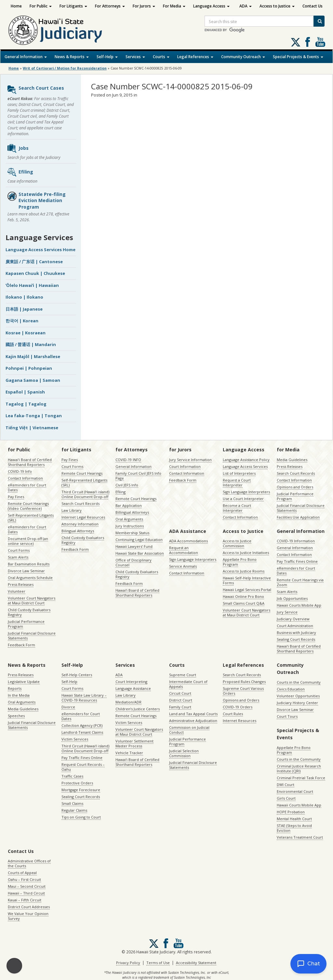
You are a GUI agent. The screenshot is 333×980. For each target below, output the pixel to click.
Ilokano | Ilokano (24, 297)
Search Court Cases (35, 90)
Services (135, 57)
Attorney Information (80, 524)
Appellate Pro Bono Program (240, 562)
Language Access (211, 6)
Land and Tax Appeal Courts (193, 714)
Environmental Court (295, 791)
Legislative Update (24, 682)
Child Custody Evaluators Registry (29, 612)
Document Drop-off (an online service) (28, 541)
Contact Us (313, 6)
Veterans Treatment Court (300, 837)
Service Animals (183, 566)
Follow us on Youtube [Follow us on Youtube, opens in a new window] (320, 42)
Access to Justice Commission (237, 543)
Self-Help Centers (77, 675)
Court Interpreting (131, 682)
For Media (174, 6)
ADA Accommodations (188, 541)
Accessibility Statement (196, 963)
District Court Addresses (29, 907)
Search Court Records (80, 503)
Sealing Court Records (296, 639)
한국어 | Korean (22, 321)
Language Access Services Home (40, 250)
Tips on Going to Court (81, 817)
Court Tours (287, 716)
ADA (246, 6)
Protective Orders (77, 783)
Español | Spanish (25, 392)
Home (16, 6)
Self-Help (107, 57)
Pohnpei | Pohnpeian (29, 368)
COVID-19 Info (20, 471)
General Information (26, 57)
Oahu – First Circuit (24, 879)
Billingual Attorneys (132, 512)
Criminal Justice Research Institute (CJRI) (299, 768)
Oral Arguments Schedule (30, 578)
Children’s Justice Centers (138, 709)
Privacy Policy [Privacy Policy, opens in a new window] (128, 963)
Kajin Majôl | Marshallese (33, 356)
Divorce (68, 707)
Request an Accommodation (184, 550)
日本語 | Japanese (24, 309)
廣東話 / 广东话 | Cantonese (34, 262)
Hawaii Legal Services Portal (247, 590)
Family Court (180, 707)
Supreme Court (183, 675)
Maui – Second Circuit (27, 886)
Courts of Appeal (22, 873)
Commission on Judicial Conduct (189, 730)
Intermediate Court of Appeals (188, 684)
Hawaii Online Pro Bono (243, 596)
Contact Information (25, 478)
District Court (181, 700)
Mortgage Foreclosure (81, 790)
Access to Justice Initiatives (246, 553)
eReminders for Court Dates (27, 487)
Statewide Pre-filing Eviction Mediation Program (36, 200)
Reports (15, 688)
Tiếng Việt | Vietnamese (32, 428)
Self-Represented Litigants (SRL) (31, 518)
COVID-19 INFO (128, 460)
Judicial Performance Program (26, 624)
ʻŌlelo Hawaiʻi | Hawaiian (32, 285)
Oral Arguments (129, 519)
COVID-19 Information (296, 541)
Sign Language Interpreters (246, 492)
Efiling (20, 172)
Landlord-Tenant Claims (82, 732)
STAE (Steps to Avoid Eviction (294, 828)
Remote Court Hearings (82, 473)
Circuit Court (180, 693)
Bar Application (129, 505)
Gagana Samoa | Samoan (33, 380)
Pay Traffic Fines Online (297, 561)
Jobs (18, 148)
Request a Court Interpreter (237, 483)
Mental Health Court (294, 819)
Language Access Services (245, 466)
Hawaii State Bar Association (140, 553)
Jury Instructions (130, 526)
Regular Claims (74, 810)
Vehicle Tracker (129, 753)
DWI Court (286, 785)
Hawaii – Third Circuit (26, 893)
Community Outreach (243, 57)
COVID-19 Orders (238, 707)
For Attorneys (110, 6)
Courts (161, 57)
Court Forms (19, 550)
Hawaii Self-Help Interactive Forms (247, 580)
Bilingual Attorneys (78, 531)
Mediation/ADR (128, 702)
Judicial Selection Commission (184, 753)
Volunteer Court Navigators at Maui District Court (32, 600)
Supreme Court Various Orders (243, 691)
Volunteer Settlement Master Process (134, 743)
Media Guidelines (292, 460)
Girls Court (286, 798)
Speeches (16, 716)
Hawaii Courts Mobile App (299, 605)
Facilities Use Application (298, 517)
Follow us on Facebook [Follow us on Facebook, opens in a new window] (308, 42)
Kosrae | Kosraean (26, 333)
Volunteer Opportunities (298, 696)
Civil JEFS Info (127, 485)
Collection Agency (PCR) (82, 725)
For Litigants (73, 6)
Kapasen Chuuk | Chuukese (35, 273)
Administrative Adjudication (193, 721)
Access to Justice (277, 6)
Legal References (195, 57)
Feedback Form (21, 645)
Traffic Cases (72, 776)
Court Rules (233, 714)
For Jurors (144, 6)
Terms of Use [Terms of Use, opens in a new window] (158, 963)
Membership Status (132, 533)
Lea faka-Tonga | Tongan (34, 416)
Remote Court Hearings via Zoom (300, 582)
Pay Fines (16, 497)
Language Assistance (133, 688)
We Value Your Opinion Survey (28, 916)
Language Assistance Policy (246, 460)
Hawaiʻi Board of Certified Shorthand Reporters (30, 462)
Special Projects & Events (298, 57)
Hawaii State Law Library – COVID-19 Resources (84, 698)
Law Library (72, 510)
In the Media (19, 695)
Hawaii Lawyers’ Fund (134, 546)
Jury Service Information (190, 460)
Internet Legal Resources (83, 517)
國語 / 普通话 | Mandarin (31, 344)
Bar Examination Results (29, 564)
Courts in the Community (299, 682)
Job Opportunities (292, 598)
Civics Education (291, 689)
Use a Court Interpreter (243, 499)
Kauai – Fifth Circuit (25, 900)
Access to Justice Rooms (244, 571)
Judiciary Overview (293, 619)
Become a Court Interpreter (237, 508)
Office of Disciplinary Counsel (133, 562)
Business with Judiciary (296, 632)
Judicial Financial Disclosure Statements (32, 636)
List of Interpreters (239, 473)
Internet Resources (240, 721)
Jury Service (287, 612)
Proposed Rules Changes (244, 682)
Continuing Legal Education (139, 540)
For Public (41, 6)
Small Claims (72, 803)
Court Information (185, 466)
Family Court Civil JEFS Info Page (138, 476)
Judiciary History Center (297, 703)
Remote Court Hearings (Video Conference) (28, 506)
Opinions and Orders (295, 487)
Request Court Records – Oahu (83, 767)
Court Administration (295, 626)
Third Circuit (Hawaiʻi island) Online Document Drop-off (85, 494)
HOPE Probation (291, 812)
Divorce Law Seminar (26, 571)
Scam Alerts (18, 557)
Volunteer (17, 591)
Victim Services (75, 739)
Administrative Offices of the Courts (29, 863)
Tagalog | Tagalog (26, 404)
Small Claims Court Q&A (244, 603)
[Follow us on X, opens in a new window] (296, 42)
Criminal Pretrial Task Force (301, 778)
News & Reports (72, 57)
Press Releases (21, 584)
